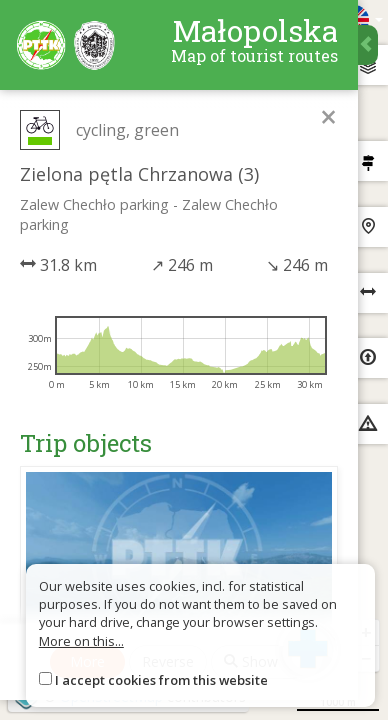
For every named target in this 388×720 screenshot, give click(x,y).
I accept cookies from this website (161, 680)
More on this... (81, 641)
